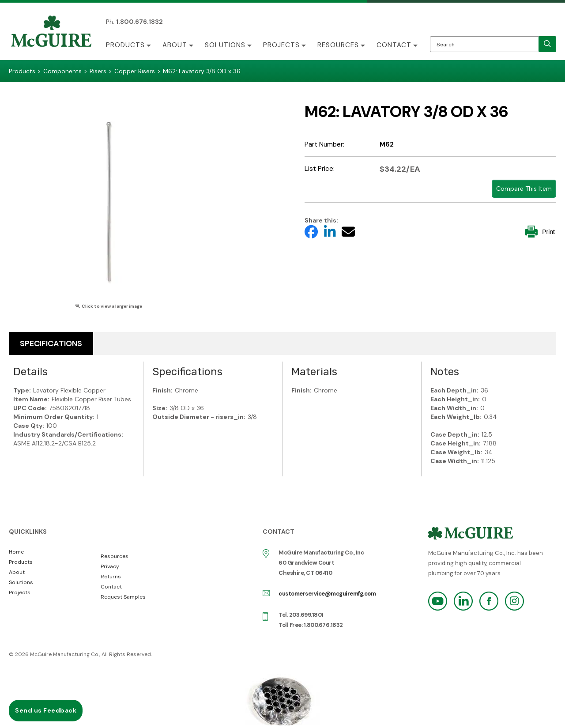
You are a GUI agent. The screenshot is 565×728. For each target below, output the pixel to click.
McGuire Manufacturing (51, 32)
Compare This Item (524, 189)
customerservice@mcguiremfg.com (327, 594)
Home (16, 552)
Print (540, 232)
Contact (394, 45)
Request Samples (123, 597)
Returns (111, 577)
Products (125, 45)
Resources (338, 45)
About (175, 45)
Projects (281, 45)
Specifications (51, 343)
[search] (547, 44)
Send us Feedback (46, 710)
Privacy (110, 566)
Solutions (225, 45)
